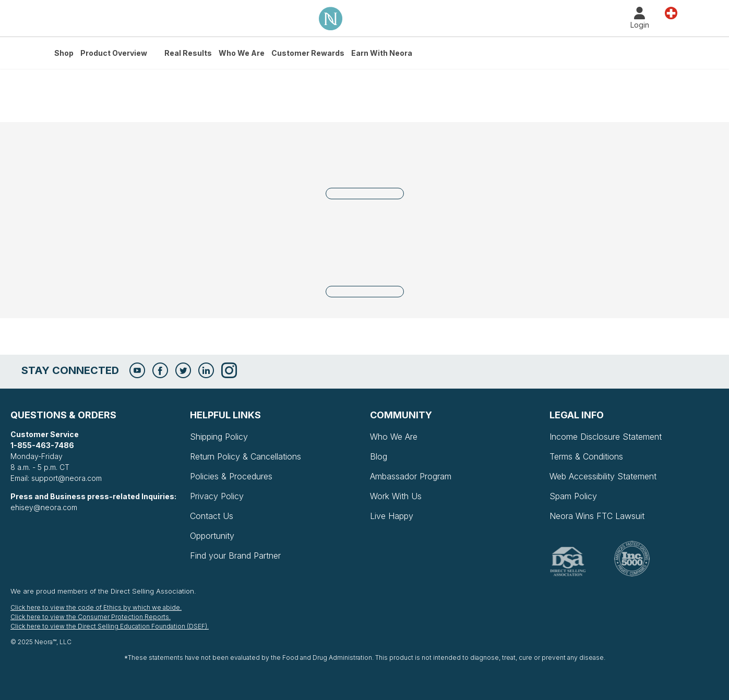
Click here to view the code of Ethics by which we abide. (96, 607)
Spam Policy (573, 496)
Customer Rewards (308, 53)
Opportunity (212, 536)
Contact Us (212, 516)
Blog (379, 456)
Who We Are (242, 53)
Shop (64, 53)
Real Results (188, 53)
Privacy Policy (217, 496)
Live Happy (392, 516)
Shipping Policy (219, 437)
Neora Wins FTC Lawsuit (597, 516)
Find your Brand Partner (235, 556)
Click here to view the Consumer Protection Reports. (91, 617)
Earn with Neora (382, 53)
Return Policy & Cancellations (246, 456)
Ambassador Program (411, 476)
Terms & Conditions (586, 456)
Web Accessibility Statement (603, 476)
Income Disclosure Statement (606, 437)
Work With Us (396, 496)
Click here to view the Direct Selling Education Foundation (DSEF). (110, 626)
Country (671, 12)
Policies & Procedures (231, 476)
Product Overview (114, 53)
